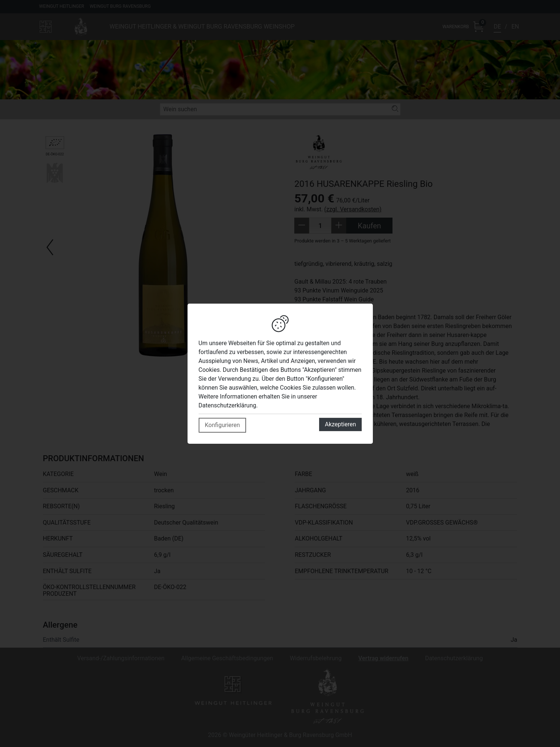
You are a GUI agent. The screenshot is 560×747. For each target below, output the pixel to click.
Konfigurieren (223, 425)
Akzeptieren (340, 424)
